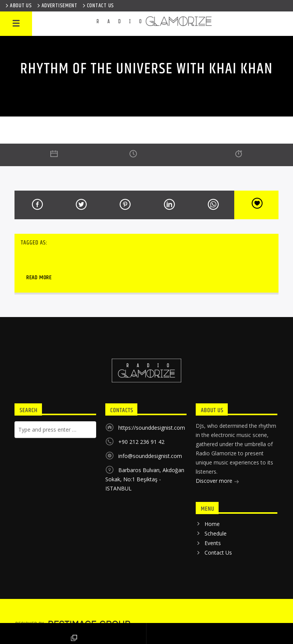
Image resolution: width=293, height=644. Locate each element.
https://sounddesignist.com (152, 428)
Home (212, 524)
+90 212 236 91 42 (141, 442)
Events (213, 543)
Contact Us (218, 553)
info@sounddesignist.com (150, 456)
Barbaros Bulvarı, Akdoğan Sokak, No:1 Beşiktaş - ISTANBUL (145, 479)
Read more (39, 278)
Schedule (216, 533)
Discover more (217, 481)
